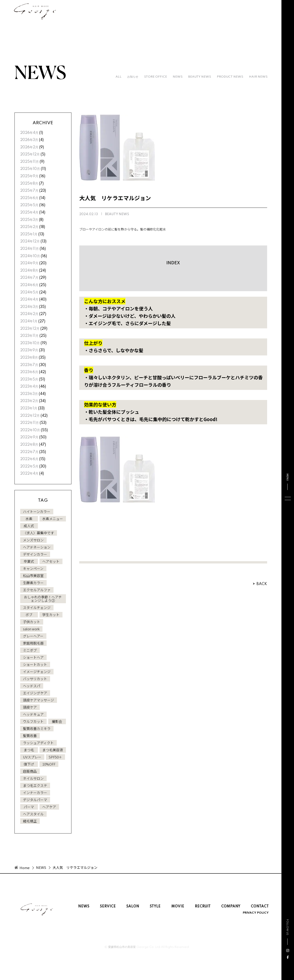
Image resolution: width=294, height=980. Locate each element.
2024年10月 (30, 256)
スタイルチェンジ (37, 607)
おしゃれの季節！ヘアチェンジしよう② (43, 599)
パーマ (29, 807)
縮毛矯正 (30, 821)
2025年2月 (29, 227)
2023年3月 (29, 394)
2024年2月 (29, 314)
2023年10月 (30, 343)
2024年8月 (29, 271)
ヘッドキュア (33, 714)
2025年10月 (30, 169)
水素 (29, 519)
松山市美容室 (33, 576)
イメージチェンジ (37, 672)
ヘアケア (49, 807)
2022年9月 (29, 437)
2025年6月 (29, 198)
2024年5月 (29, 293)
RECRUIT (203, 907)
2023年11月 (29, 336)
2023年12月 (30, 329)
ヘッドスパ (32, 686)
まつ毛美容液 (53, 750)
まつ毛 (29, 750)
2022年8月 (29, 445)
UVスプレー (32, 757)
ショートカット (35, 664)
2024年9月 (29, 263)
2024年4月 (29, 300)
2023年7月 (29, 365)
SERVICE (108, 907)
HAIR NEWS (258, 77)
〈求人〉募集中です (38, 533)
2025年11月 (30, 162)
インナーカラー (35, 793)
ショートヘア (33, 657)
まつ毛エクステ (35, 785)
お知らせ (133, 77)
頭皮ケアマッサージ (38, 700)
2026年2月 (29, 147)
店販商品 (30, 771)
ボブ (29, 615)
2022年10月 (30, 430)
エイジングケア (35, 693)
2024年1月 (29, 321)
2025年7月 (29, 191)
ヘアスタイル (33, 814)
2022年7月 (29, 452)
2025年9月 (29, 176)
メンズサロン (33, 540)
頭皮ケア (30, 707)
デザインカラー (35, 554)
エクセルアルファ (37, 590)
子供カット (32, 622)
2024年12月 (30, 242)
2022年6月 (29, 459)
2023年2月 (29, 401)
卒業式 (29, 561)
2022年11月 (30, 423)
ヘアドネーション (37, 547)
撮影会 (57, 721)
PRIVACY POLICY (256, 913)
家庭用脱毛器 (33, 643)
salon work (31, 629)
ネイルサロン (33, 778)
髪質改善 (30, 736)
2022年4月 (29, 474)
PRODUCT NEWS (230, 77)
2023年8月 (29, 358)
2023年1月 (29, 408)
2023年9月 (29, 350)
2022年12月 (30, 416)
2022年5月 (29, 467)
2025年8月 (29, 184)
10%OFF (49, 764)
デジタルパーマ (35, 800)
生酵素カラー (33, 583)
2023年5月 (29, 380)
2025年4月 (29, 213)
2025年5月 (29, 205)
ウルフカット (33, 721)
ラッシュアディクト (38, 743)
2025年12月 (30, 155)
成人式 (29, 526)
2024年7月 (29, 278)
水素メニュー (53, 519)
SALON (133, 907)
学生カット (51, 615)
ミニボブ (30, 650)
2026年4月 (29, 133)
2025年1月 (29, 234)
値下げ (29, 764)
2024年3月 (29, 307)
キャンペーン (33, 568)
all (119, 77)
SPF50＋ (55, 757)
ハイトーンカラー (37, 511)
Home (25, 868)
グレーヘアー (33, 636)
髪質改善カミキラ (37, 728)
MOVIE (178, 907)
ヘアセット (51, 561)
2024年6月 (29, 285)
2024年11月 (30, 249)
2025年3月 (29, 220)
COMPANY (231, 907)
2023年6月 (29, 372)
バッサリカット (35, 679)
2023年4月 (29, 387)
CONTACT (260, 907)
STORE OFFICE (155, 77)
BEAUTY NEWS (200, 77)
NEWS (178, 77)
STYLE (155, 907)
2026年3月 (29, 140)
